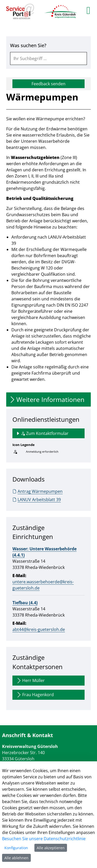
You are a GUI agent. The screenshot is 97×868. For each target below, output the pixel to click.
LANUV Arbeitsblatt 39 (37, 500)
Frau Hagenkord (35, 695)
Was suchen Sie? (28, 45)
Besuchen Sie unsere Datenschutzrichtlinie (44, 839)
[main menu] (88, 10)
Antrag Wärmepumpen (38, 491)
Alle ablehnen (16, 858)
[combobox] (48, 58)
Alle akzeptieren (51, 848)
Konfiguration (16, 848)
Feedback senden (48, 84)
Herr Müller (30, 681)
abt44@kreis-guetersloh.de (39, 629)
